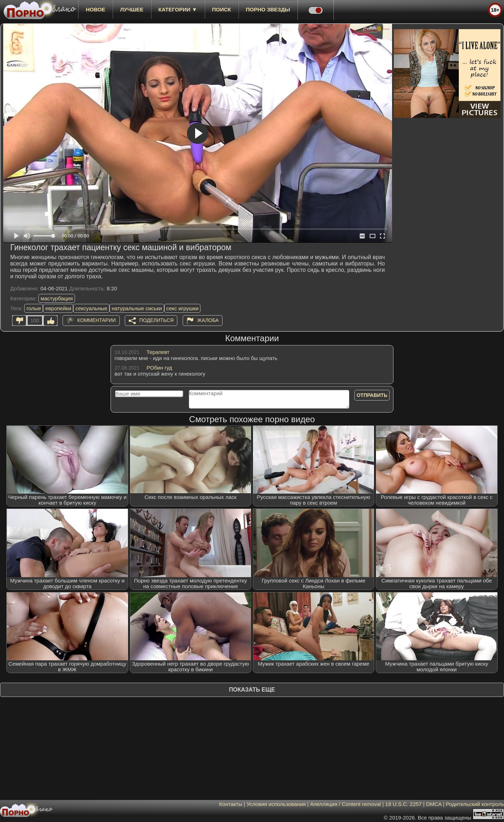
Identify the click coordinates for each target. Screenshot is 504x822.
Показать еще (252, 690)
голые (34, 308)
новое (95, 9)
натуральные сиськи (137, 308)
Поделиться (156, 320)
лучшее (132, 9)
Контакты (231, 804)
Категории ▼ (178, 9)
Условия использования (276, 804)
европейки (58, 308)
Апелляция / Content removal (345, 804)
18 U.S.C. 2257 (404, 804)
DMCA (434, 804)
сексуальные (91, 308)
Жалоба (208, 320)
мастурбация (57, 298)
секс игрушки (183, 308)
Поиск (222, 9)
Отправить (372, 395)
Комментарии (96, 320)
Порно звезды (268, 9)
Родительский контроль (475, 804)
